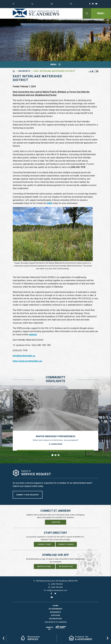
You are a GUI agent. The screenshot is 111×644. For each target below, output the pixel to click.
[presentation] (4, 638)
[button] (52, 455)
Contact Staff (44, 544)
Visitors (56, 615)
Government (56, 609)
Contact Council (66, 544)
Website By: (56, 628)
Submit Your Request (28, 495)
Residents (24, 71)
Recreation (56, 619)
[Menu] (101, 13)
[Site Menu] (55, 65)
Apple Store (44, 566)
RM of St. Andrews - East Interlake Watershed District (36, 13)
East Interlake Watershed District (55, 71)
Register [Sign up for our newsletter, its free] (56, 522)
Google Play (66, 566)
